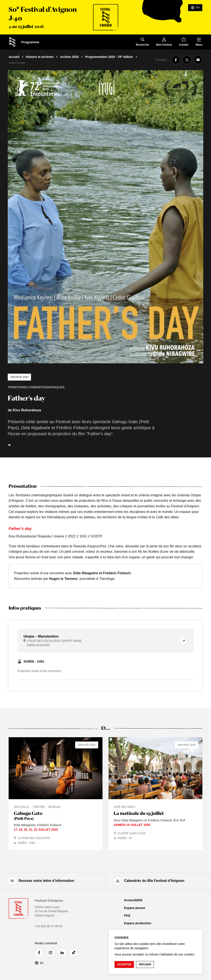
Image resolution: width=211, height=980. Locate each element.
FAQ (127, 915)
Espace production (138, 923)
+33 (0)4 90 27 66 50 (49, 926)
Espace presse (135, 908)
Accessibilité (133, 900)
